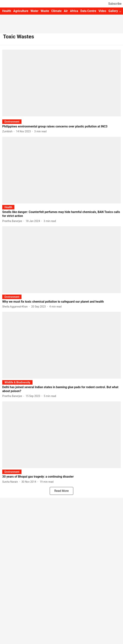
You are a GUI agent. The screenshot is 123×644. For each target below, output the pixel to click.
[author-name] (8, 131)
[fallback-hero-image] (62, 83)
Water (34, 11)
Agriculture (21, 11)
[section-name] (12, 122)
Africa (74, 11)
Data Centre (88, 11)
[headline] (62, 127)
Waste (45, 11)
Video (102, 11)
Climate (56, 11)
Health (7, 11)
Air (66, 11)
